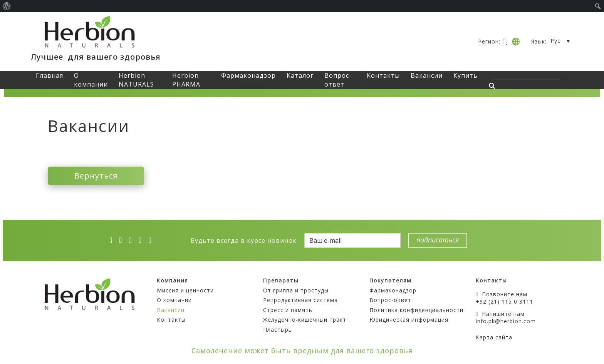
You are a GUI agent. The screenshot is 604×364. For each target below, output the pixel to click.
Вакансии (427, 75)
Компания (172, 280)
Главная (49, 75)
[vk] (143, 240)
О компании (91, 80)
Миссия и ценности (185, 290)
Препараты (281, 280)
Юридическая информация (409, 320)
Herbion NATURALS (136, 80)
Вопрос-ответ (338, 80)
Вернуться (96, 176)
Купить (466, 75)
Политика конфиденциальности (416, 310)
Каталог (300, 75)
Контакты (383, 75)
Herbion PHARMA (186, 80)
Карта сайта (494, 337)
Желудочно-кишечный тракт (305, 320)
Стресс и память (288, 310)
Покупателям (390, 280)
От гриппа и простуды (296, 290)
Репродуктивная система (300, 300)
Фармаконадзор (248, 75)
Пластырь (278, 330)
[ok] (152, 240)
